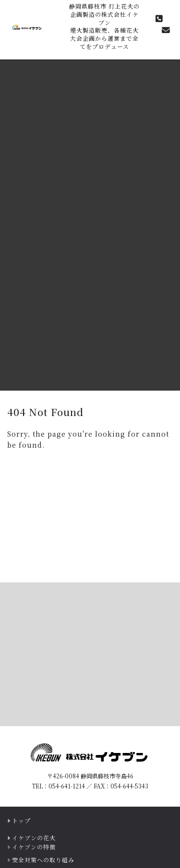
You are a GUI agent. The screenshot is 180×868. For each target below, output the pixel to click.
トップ (21, 820)
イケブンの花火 (34, 838)
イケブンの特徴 (34, 847)
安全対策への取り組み (43, 860)
